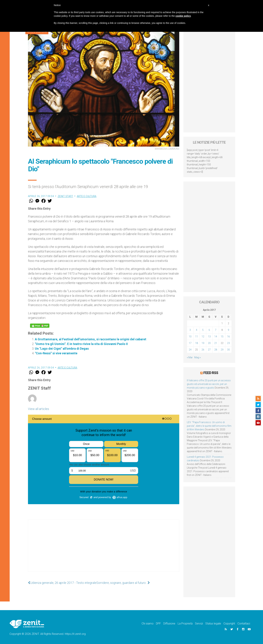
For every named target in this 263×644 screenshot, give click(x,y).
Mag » (197, 357)
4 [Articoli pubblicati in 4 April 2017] (197, 330)
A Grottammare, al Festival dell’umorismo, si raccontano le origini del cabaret (91, 339)
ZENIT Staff (65, 196)
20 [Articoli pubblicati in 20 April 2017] (209, 343)
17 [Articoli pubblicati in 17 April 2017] (190, 343)
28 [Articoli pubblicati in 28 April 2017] (216, 350)
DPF (158, 624)
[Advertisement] (104, 549)
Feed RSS (211, 373)
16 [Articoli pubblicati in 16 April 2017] (228, 337)
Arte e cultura (87, 196)
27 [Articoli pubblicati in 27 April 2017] (209, 350)
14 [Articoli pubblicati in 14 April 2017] (216, 337)
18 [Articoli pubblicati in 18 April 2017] (197, 343)
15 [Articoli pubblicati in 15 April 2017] (222, 337)
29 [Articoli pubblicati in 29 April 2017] (222, 350)
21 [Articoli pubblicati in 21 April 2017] (216, 343)
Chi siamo (148, 624)
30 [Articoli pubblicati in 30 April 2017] (228, 350)
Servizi (199, 624)
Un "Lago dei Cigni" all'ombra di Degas (62, 349)
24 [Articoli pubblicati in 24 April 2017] (190, 350)
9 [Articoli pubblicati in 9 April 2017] (228, 330)
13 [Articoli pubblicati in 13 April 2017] (209, 337)
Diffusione (169, 624)
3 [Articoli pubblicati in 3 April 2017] (190, 330)
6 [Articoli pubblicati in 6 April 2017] (209, 330)
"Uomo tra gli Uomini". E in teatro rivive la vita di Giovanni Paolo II (81, 344)
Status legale (213, 624)
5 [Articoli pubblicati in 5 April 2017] (203, 330)
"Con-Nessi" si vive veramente (56, 353)
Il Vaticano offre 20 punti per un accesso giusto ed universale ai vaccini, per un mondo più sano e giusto (209, 384)
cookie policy (183, 16)
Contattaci (244, 624)
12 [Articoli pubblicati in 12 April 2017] (203, 337)
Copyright (229, 624)
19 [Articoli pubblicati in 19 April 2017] (203, 343)
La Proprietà (185, 624)
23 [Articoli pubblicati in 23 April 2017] (228, 343)
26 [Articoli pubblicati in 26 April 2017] (203, 350)
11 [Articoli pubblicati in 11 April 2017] (197, 337)
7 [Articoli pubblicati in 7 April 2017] (216, 330)
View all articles (39, 409)
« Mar (190, 357)
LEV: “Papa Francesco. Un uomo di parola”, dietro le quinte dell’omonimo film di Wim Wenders (209, 426)
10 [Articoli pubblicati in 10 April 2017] (190, 337)
